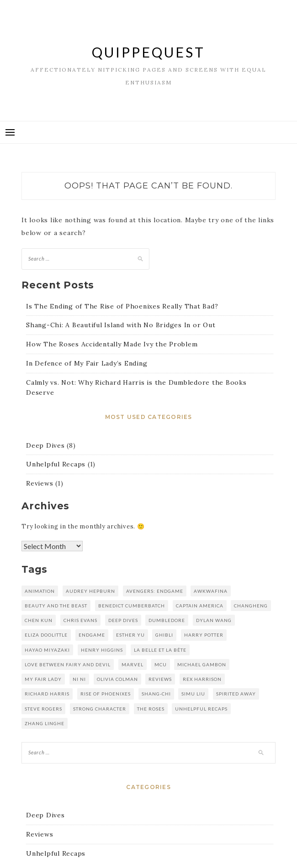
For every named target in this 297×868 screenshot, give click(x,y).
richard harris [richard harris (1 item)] (47, 694)
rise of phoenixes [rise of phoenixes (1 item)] (106, 694)
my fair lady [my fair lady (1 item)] (43, 679)
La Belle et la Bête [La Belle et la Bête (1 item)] (160, 650)
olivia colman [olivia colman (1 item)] (117, 679)
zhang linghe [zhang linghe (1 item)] (45, 723)
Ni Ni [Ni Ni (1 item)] (79, 679)
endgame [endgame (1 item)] (92, 635)
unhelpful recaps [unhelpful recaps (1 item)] (201, 709)
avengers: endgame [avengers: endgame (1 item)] (155, 591)
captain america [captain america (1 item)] (200, 606)
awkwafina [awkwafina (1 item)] (211, 591)
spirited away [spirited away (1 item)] (236, 694)
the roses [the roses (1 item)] (151, 709)
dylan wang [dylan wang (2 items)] (214, 620)
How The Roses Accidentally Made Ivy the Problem (112, 344)
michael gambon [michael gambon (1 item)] (202, 664)
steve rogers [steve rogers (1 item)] (43, 709)
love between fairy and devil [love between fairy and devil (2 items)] (68, 664)
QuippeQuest (148, 52)
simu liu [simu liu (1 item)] (193, 694)
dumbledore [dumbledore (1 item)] (167, 620)
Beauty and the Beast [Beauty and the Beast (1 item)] (56, 606)
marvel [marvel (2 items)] (133, 664)
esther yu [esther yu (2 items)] (130, 635)
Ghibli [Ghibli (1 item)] (164, 635)
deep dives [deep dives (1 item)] (123, 620)
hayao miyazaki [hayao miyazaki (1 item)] (47, 650)
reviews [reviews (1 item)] (160, 679)
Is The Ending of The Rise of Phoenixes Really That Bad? (122, 306)
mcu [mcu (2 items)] (161, 664)
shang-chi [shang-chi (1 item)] (156, 694)
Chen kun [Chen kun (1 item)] (39, 620)
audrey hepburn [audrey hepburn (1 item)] (90, 591)
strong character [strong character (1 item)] (100, 709)
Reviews (40, 483)
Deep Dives (45, 445)
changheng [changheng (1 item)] (251, 606)
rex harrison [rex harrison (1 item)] (202, 679)
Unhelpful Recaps (56, 464)
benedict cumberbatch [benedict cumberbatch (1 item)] (132, 606)
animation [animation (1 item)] (40, 591)
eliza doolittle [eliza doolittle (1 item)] (46, 635)
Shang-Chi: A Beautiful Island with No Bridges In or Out (121, 325)
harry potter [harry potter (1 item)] (204, 635)
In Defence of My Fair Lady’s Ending (87, 363)
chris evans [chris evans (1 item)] (80, 620)
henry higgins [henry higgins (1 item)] (102, 650)
